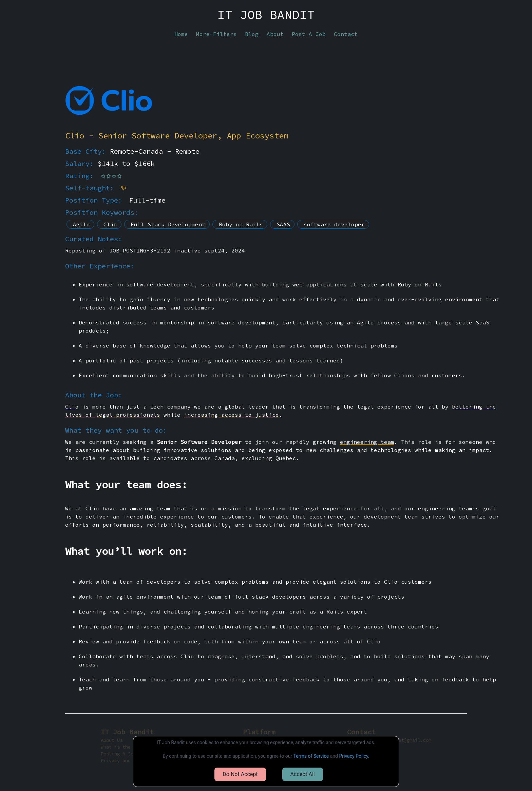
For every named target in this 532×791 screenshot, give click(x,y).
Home (181, 34)
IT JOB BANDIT (266, 15)
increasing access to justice (231, 415)
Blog (252, 34)
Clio (72, 407)
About (275, 34)
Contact (346, 34)
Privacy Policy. (354, 756)
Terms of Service (311, 756)
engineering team (367, 442)
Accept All (303, 774)
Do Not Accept (240, 774)
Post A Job (309, 34)
